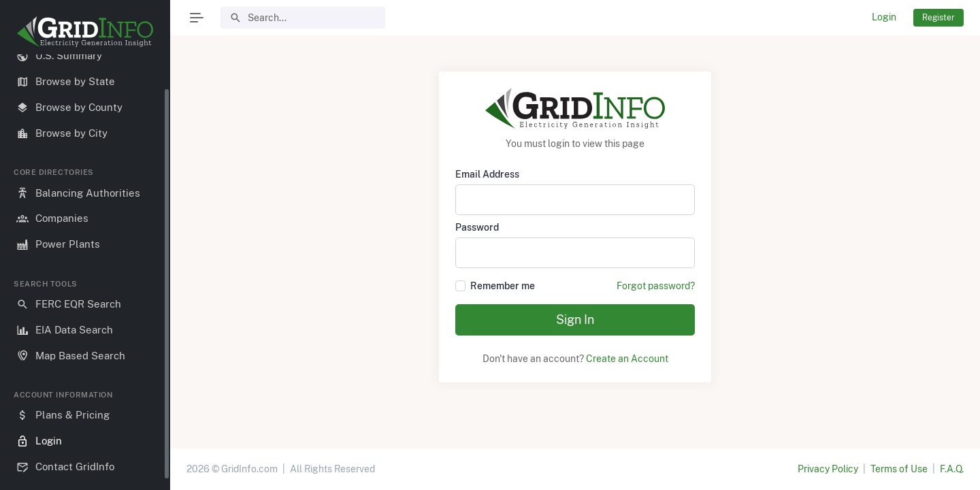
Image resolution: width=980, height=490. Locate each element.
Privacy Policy (828, 469)
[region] (85, 267)
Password (477, 227)
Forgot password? (656, 286)
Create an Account (627, 359)
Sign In (575, 320)
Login (884, 17)
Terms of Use (899, 469)
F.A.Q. (952, 469)
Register (938, 17)
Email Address (487, 174)
